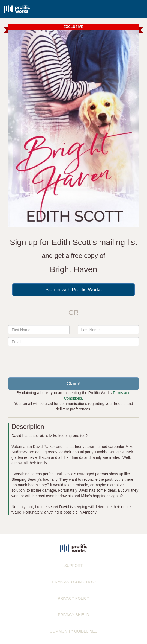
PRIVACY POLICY (73, 598)
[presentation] (74, 360)
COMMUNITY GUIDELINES (73, 631)
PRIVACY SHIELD (73, 615)
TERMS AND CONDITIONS (73, 582)
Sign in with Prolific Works (73, 290)
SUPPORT (73, 566)
